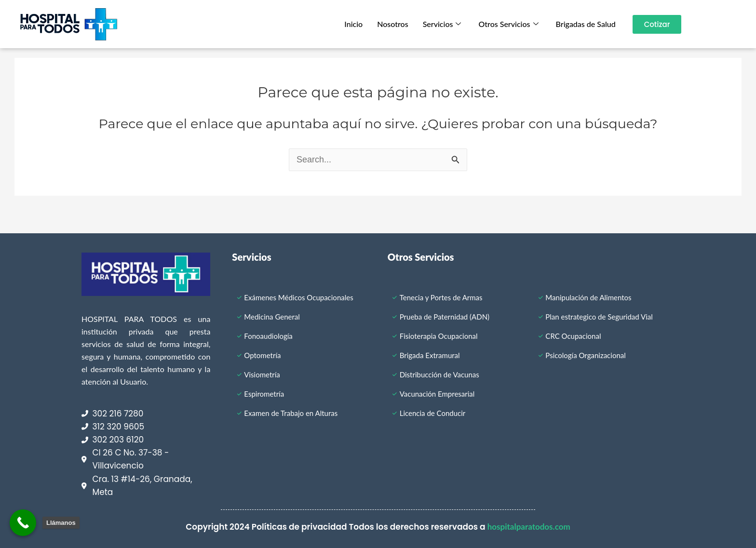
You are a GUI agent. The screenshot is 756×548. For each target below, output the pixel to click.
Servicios (442, 24)
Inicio (353, 24)
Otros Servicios (508, 24)
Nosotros (392, 24)
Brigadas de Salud (586, 24)
